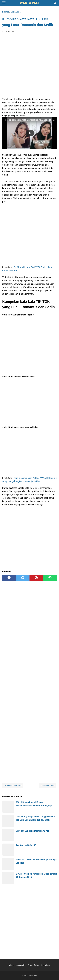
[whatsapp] (50, 578)
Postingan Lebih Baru (13, 785)
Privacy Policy (33, 965)
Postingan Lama (48, 785)
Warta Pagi (29, 3)
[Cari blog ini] (55, 3)
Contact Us (21, 965)
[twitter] (23, 578)
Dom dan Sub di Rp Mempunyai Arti (33, 831)
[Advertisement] (29, 66)
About (12, 965)
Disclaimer (46, 965)
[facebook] (9, 578)
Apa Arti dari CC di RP (26, 845)
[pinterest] (36, 578)
